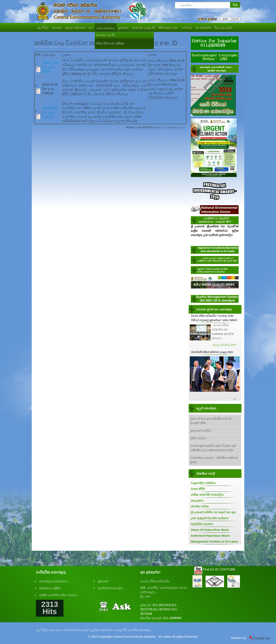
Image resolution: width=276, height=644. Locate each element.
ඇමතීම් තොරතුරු (139, 630)
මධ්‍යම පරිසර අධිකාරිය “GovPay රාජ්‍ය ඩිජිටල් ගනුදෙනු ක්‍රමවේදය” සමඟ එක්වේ (214, 318)
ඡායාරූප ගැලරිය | (89, 630)
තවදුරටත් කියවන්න (224, 345)
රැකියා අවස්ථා (198, 438)
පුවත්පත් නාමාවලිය (111, 588)
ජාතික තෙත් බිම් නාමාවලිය (207, 495)
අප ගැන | (56, 630)
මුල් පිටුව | (43, 630)
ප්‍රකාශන (103, 581)
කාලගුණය (197, 501)
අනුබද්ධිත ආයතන (202, 524)
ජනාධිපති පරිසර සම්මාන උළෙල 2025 (212, 352)
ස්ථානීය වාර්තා (200, 506)
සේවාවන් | (70, 630)
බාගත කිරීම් (198, 489)
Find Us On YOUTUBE (219, 569)
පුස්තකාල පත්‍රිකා (50, 588)
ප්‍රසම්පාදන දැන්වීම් (201, 431)
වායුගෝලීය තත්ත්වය (203, 483)
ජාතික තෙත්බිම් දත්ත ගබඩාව (58, 595)
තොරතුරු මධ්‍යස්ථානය (54, 581)
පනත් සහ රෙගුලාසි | (114, 630)
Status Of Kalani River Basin (210, 530)
